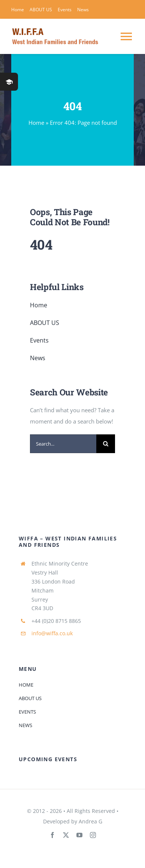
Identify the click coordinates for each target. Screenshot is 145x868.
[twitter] (66, 835)
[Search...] (63, 444)
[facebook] (52, 835)
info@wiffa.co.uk (52, 633)
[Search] (106, 444)
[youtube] (79, 835)
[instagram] (93, 835)
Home (36, 123)
